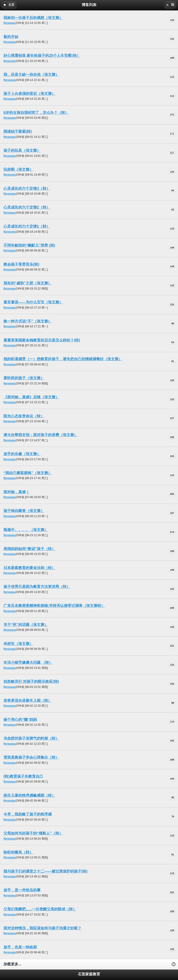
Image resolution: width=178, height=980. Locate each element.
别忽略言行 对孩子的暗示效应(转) (31, 682)
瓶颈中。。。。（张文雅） (26, 530)
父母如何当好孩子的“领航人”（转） (33, 833)
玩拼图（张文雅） (18, 169)
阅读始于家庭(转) (18, 131)
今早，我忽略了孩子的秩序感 (28, 814)
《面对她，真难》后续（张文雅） (31, 397)
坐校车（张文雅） (18, 644)
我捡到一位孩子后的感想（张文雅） (33, 18)
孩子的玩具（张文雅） (22, 150)
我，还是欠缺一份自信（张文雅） (31, 75)
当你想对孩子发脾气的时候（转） (31, 738)
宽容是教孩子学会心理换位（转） (31, 757)
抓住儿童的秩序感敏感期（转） (29, 795)
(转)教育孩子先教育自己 (23, 776)
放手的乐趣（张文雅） (22, 454)
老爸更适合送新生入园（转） (28, 701)
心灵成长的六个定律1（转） (27, 226)
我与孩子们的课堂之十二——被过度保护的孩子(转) (46, 871)
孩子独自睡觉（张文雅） (24, 511)
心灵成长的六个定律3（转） (27, 189)
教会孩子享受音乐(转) (21, 264)
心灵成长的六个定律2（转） (27, 207)
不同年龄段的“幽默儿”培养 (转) (29, 245)
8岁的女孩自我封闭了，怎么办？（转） (36, 113)
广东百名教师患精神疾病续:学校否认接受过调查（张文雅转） (54, 606)
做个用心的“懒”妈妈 (20, 720)
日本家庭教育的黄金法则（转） (29, 568)
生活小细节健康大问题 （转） (28, 662)
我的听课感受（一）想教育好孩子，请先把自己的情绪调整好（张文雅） (63, 359)
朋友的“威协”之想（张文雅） (28, 283)
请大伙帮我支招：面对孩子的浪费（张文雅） (41, 435)
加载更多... (12, 964)
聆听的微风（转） (18, 852)
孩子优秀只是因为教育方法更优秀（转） (37, 587)
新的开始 (11, 37)
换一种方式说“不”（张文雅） (28, 321)
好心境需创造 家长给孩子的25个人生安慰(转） (42, 56)
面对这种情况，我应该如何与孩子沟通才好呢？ (42, 928)
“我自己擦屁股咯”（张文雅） (28, 473)
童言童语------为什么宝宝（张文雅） (33, 302)
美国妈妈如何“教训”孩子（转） (29, 549)
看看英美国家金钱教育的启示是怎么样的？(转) (42, 340)
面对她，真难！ (16, 492)
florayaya (10, 23)
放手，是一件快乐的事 (22, 890)
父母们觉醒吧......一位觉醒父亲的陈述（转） (40, 909)
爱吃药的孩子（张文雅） (24, 378)
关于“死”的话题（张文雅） (26, 625)
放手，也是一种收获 (20, 947)
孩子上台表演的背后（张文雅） (29, 94)
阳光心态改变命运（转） (24, 416)
